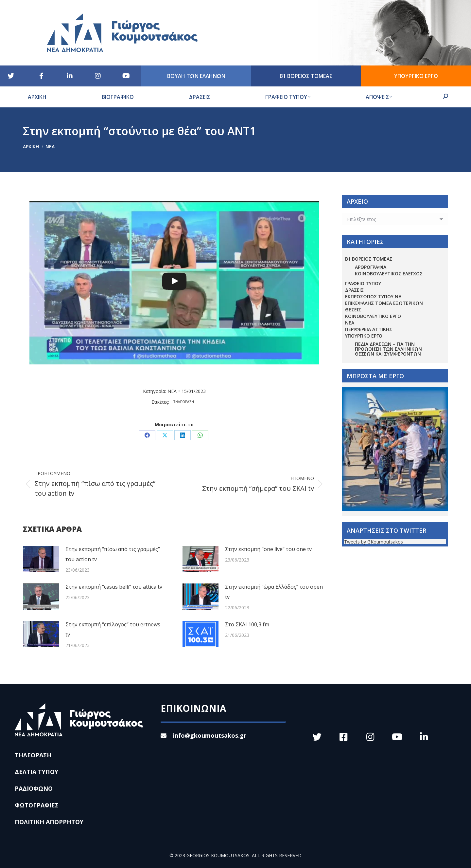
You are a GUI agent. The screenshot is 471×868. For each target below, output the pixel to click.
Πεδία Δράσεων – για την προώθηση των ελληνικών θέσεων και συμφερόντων (388, 349)
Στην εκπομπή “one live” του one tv (268, 549)
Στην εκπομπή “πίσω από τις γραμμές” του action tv (113, 554)
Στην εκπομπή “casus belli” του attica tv (114, 587)
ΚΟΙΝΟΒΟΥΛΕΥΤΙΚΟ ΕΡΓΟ (373, 316)
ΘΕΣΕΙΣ (353, 310)
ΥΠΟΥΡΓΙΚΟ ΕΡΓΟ (364, 336)
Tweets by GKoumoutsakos (374, 542)
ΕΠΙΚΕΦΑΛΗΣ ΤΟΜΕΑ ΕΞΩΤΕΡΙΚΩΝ (384, 303)
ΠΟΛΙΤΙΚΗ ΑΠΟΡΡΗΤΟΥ (49, 822)
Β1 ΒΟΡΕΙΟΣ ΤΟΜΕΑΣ (369, 259)
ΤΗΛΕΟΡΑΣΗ (184, 402)
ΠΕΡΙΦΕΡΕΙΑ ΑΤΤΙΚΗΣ (369, 329)
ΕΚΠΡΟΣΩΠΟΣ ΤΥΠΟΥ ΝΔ (373, 296)
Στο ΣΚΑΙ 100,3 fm (247, 624)
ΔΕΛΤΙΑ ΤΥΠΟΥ (36, 772)
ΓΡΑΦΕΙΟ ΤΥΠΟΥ (363, 283)
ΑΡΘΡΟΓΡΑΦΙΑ (371, 267)
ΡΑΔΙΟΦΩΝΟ (34, 788)
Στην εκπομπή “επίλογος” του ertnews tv (113, 629)
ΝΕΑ (172, 391)
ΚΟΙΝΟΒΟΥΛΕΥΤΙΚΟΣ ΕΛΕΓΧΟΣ (389, 274)
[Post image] (41, 559)
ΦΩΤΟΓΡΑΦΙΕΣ (37, 805)
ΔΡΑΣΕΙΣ (354, 290)
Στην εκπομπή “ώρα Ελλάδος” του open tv (274, 592)
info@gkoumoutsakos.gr (203, 735)
